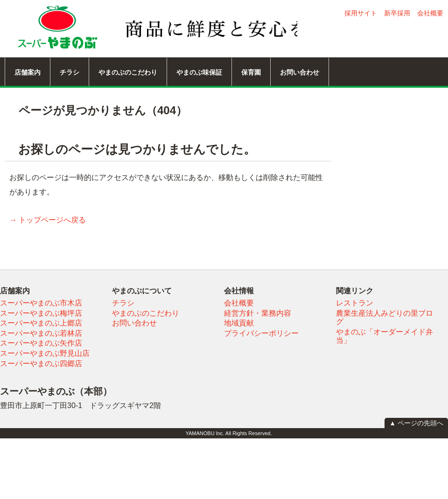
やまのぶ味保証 (199, 72)
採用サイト (361, 13)
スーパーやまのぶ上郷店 (41, 323)
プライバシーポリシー (261, 333)
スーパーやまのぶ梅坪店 (41, 313)
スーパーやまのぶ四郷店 (41, 364)
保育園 (251, 72)
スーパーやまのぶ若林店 (41, 333)
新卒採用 (397, 13)
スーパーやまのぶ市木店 (41, 303)
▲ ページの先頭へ (416, 423)
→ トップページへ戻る (48, 220)
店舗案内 (28, 72)
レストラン (355, 303)
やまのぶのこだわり (128, 72)
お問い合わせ (300, 72)
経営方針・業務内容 (258, 313)
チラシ (70, 72)
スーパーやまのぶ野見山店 (45, 353)
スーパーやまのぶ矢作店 (41, 343)
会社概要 (430, 13)
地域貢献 (239, 323)
